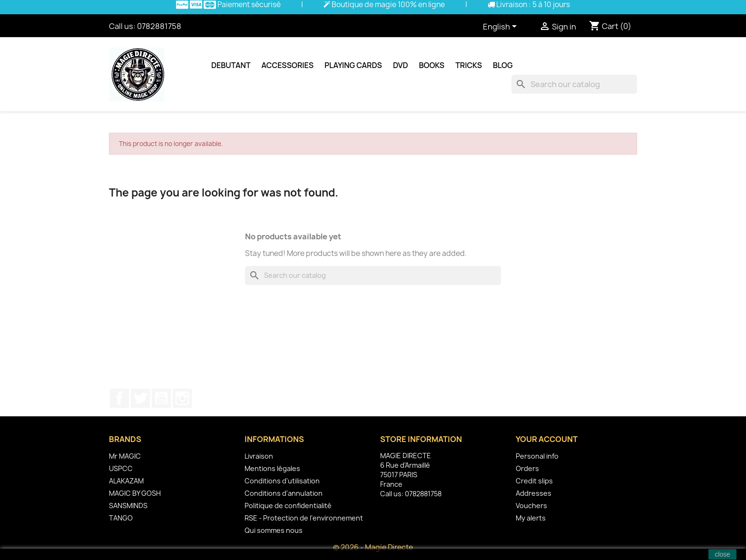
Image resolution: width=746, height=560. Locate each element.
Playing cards (353, 65)
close (722, 554)
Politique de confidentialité (288, 506)
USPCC (121, 468)
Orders (527, 468)
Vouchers (531, 506)
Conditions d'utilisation (282, 481)
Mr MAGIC (125, 456)
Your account (547, 439)
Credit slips (534, 481)
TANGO (121, 518)
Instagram (182, 398)
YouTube (161, 398)
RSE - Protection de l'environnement (304, 518)
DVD (401, 65)
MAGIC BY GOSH (135, 493)
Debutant (231, 65)
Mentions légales (272, 468)
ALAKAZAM (126, 481)
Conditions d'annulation (284, 493)
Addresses (534, 493)
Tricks (469, 65)
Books (432, 65)
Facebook (119, 398)
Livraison (259, 456)
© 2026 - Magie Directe (373, 547)
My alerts (531, 518)
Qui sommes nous (274, 530)
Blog (503, 65)
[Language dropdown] (501, 27)
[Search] (574, 84)
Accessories (288, 65)
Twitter (140, 398)
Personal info (537, 456)
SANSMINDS (128, 506)
